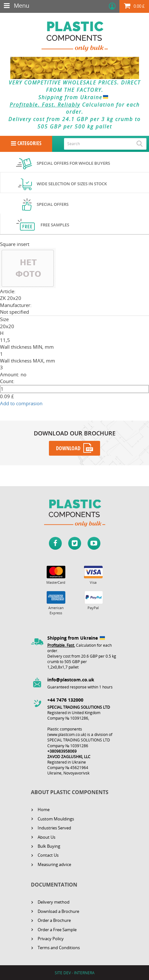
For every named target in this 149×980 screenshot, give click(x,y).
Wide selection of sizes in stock (72, 184)
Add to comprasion (21, 403)
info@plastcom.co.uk (71, 680)
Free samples (55, 225)
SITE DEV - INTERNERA (75, 973)
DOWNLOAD (68, 448)
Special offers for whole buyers (73, 163)
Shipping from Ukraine (74, 97)
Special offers (53, 204)
